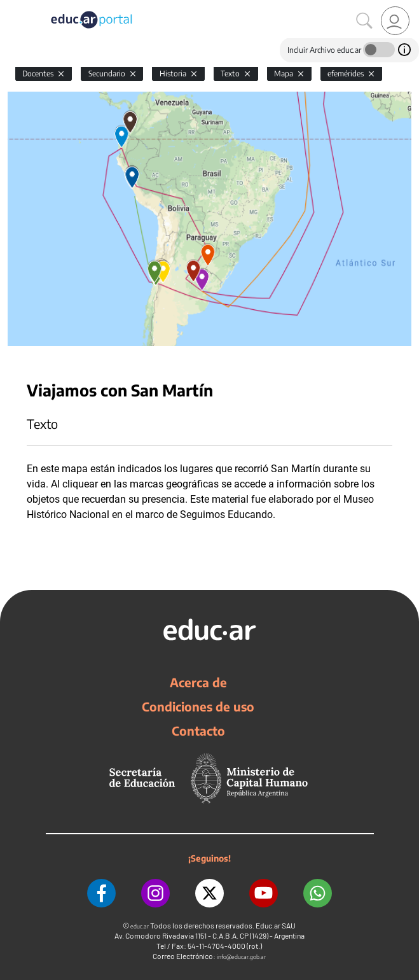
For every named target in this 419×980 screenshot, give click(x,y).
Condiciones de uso (198, 706)
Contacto (198, 731)
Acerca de (198, 682)
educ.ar (140, 926)
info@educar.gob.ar (241, 957)
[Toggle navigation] (11, 7)
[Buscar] (364, 21)
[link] (395, 21)
